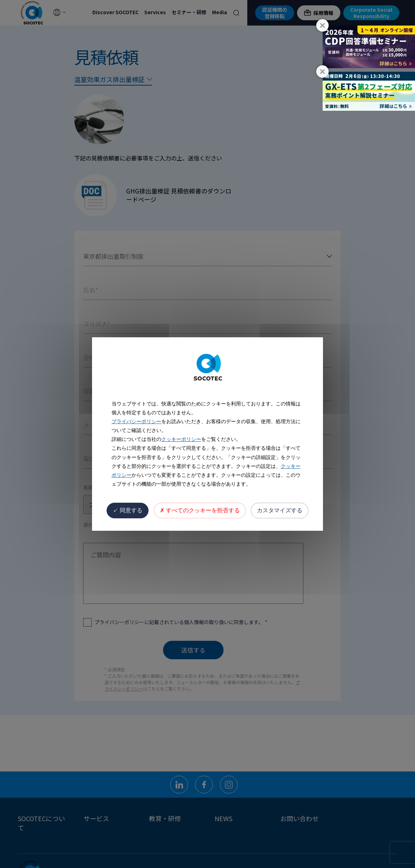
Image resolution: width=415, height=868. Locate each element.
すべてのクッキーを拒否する (200, 510)
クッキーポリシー (181, 439)
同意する (128, 510)
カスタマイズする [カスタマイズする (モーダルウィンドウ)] (280, 510)
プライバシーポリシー (136, 421)
